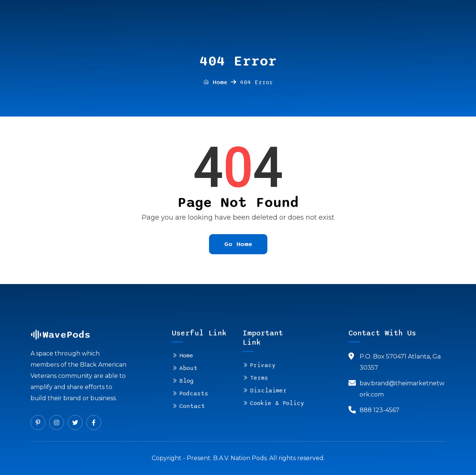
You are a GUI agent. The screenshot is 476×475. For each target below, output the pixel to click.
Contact (192, 406)
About (188, 368)
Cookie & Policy (277, 403)
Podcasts (194, 393)
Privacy (263, 365)
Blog (186, 381)
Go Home (238, 244)
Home (215, 82)
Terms (259, 378)
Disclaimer (268, 390)
